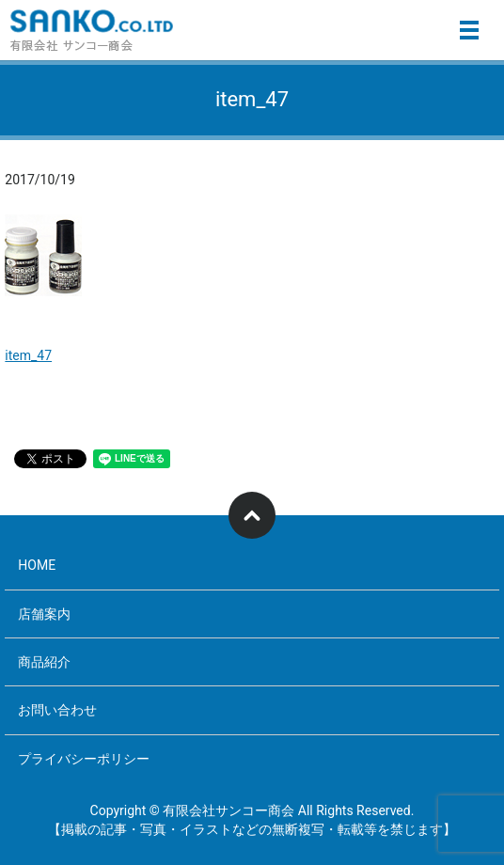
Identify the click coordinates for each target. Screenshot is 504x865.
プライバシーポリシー (84, 759)
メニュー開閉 (469, 30)
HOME (37, 565)
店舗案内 (44, 614)
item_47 (28, 355)
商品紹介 (44, 662)
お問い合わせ (57, 710)
